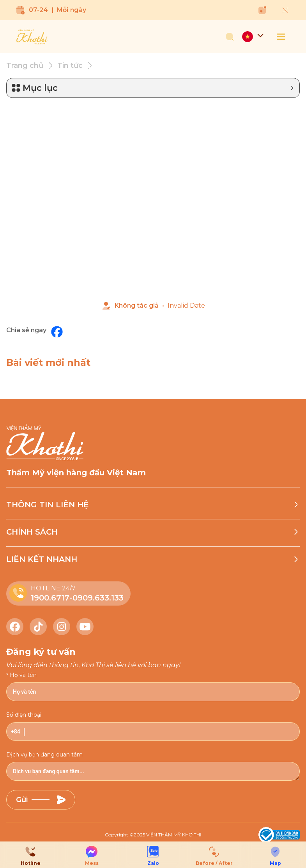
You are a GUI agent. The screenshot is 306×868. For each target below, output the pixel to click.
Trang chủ (25, 64)
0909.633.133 (98, 596)
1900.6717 (50, 596)
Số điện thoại (24, 713)
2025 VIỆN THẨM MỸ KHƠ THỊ (168, 833)
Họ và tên (23, 673)
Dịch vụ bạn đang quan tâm (44, 753)
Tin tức (70, 64)
